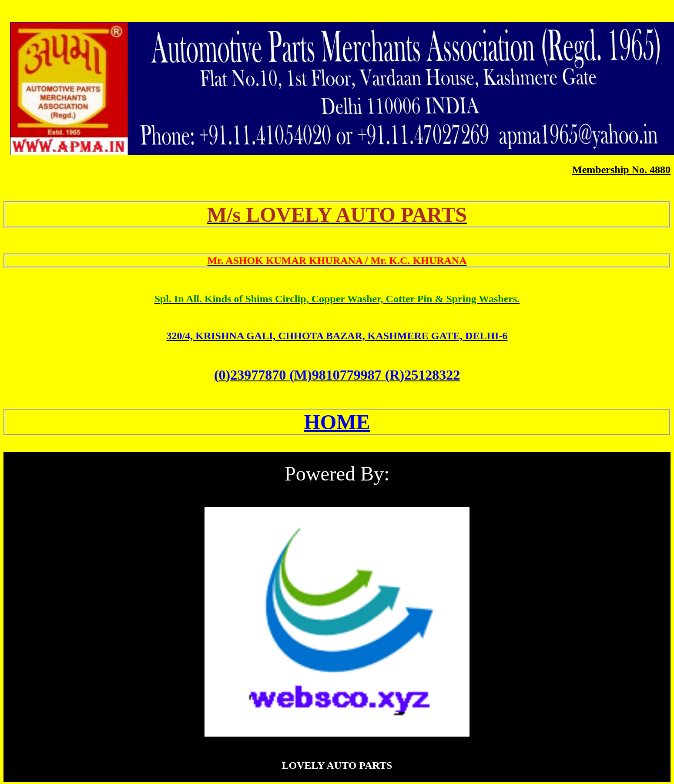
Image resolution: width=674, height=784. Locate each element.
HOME (337, 422)
